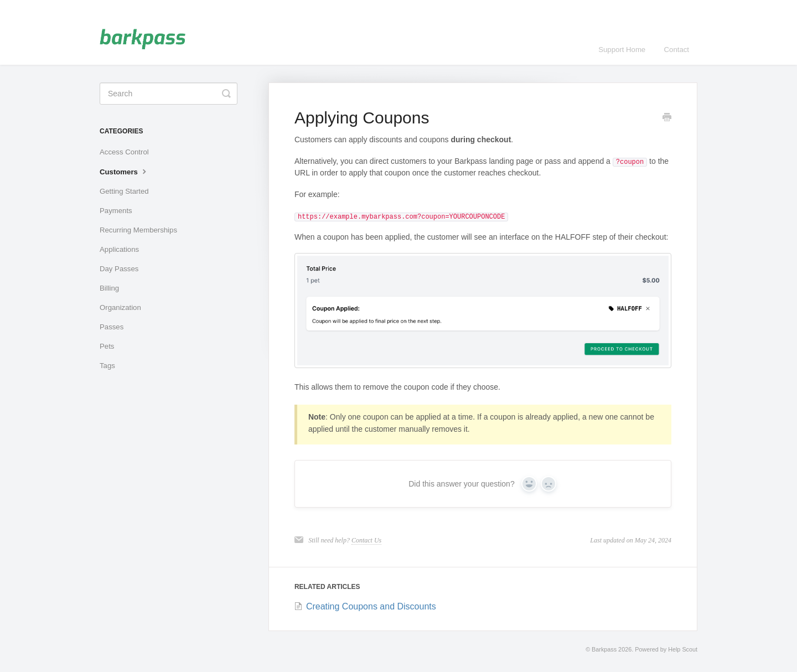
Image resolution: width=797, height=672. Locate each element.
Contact (677, 50)
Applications (119, 249)
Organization (120, 307)
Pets (107, 346)
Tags (107, 366)
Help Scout (683, 649)
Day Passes (119, 269)
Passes (112, 327)
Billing (109, 288)
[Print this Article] (667, 118)
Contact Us (366, 540)
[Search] (169, 94)
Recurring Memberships (138, 230)
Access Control (124, 152)
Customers (124, 171)
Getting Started (124, 191)
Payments (116, 211)
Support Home (622, 50)
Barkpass (604, 649)
